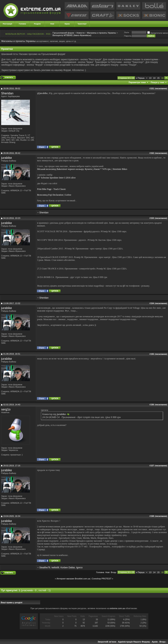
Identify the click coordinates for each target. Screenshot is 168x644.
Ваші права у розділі (12, 602)
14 (154, 78)
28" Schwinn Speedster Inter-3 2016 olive (56, 178)
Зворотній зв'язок (107, 642)
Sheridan (7, 93)
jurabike (7, 158)
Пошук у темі (157, 82)
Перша (140, 78)
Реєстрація (8, 24)
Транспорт (82, 24)
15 (158, 78)
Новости (80, 33)
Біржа (67, 24)
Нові (52, 24)
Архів (155, 642)
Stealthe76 (45, 568)
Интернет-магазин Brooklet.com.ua (73, 579)
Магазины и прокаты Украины (102, 33)
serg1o (6, 409)
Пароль (128, 36)
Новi (108, 572)
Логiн (126, 32)
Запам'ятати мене (158, 33)
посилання (161, 88)
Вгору (114, 572)
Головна (22, 24)
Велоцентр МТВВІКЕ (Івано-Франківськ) (72, 35)
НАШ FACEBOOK (35, 34)
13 (150, 78)
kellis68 (55, 568)
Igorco (79, 568)
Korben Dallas (68, 568)
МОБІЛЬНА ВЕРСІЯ (15, 34)
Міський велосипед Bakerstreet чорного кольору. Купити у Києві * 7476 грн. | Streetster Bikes (82, 169)
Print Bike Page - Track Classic (51, 189)
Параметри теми (137, 82)
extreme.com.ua (117, 608)
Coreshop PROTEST (102, 579)
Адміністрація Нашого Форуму (134, 642)
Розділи (37, 24)
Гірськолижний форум (63, 33)
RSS (48, 34)
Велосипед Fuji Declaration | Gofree (54, 195)
